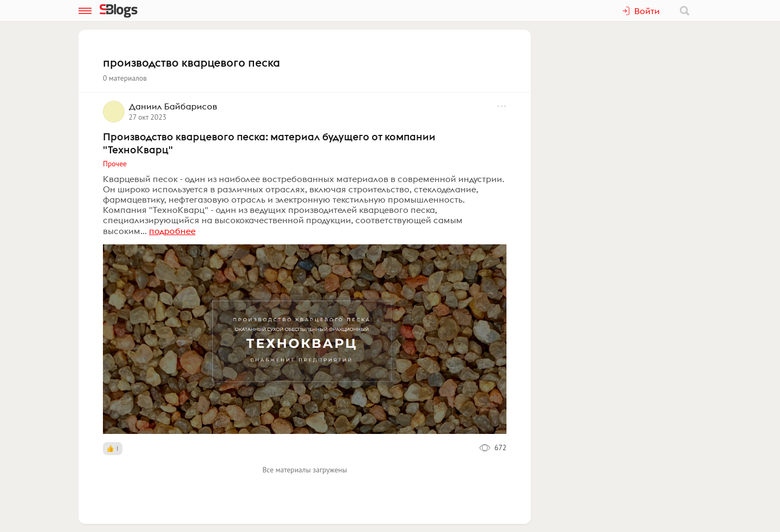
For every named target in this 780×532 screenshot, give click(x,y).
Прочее (115, 164)
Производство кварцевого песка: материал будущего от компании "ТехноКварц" (269, 143)
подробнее (172, 231)
